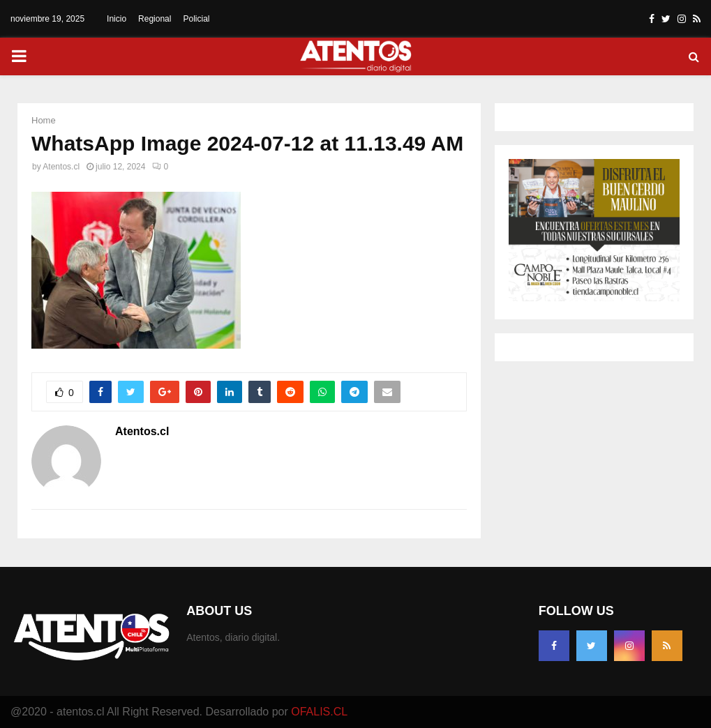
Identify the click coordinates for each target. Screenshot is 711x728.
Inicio (117, 19)
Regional (155, 19)
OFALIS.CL (319, 712)
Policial (196, 19)
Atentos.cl (61, 167)
